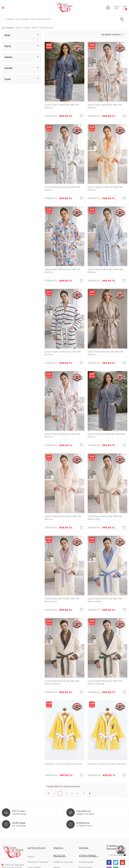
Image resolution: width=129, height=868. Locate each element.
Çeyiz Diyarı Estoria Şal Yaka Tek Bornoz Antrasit (105, 682)
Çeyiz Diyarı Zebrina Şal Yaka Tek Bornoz (63, 271)
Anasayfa (8, 28)
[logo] (65, 8)
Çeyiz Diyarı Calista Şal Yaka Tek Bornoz (62, 106)
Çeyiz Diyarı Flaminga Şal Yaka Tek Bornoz (106, 435)
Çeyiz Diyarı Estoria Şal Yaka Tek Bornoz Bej (105, 518)
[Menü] (3, 8)
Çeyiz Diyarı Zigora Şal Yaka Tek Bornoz (105, 106)
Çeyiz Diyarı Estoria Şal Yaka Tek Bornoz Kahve (62, 682)
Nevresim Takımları (38, 862)
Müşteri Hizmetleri (89, 857)
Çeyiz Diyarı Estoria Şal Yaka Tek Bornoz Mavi (105, 600)
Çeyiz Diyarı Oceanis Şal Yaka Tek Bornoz (63, 353)
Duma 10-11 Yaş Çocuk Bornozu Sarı (107, 764)
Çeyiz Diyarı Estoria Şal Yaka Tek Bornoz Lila (62, 600)
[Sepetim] (125, 8)
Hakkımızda (60, 857)
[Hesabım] (108, 8)
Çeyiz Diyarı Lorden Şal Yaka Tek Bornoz (105, 188)
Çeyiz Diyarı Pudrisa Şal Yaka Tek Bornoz (105, 271)
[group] (64, 731)
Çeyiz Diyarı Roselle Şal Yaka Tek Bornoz (62, 435)
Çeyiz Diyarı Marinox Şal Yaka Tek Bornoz (106, 353)
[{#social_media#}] (109, 862)
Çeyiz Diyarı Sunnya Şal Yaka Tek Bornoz (62, 188)
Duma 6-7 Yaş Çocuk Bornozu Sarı (63, 764)
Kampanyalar (86, 862)
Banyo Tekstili (31, 28)
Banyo (19, 28)
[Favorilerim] (116, 8)
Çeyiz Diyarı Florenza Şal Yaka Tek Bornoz (63, 518)
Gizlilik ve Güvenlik (63, 862)
